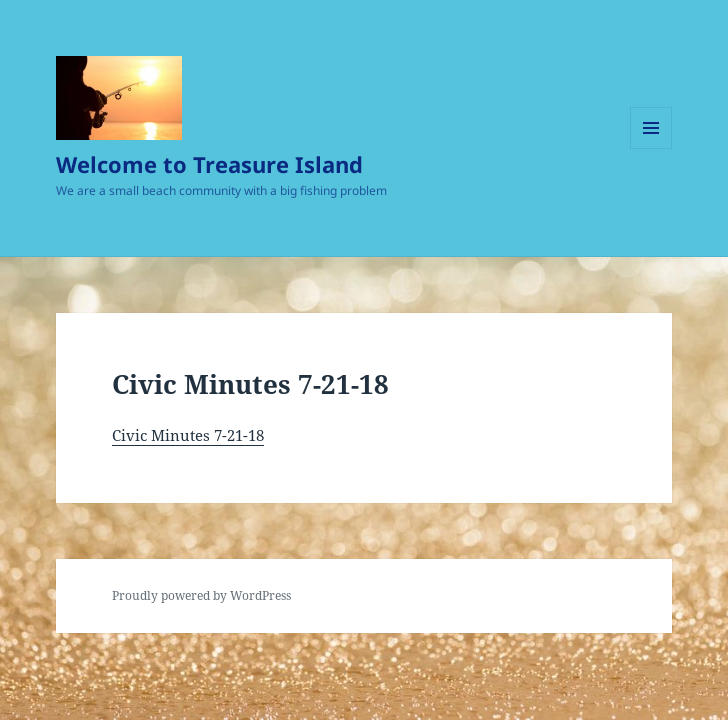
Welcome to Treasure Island (209, 164)
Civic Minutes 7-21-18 (188, 435)
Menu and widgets (651, 148)
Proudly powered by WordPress (201, 595)
